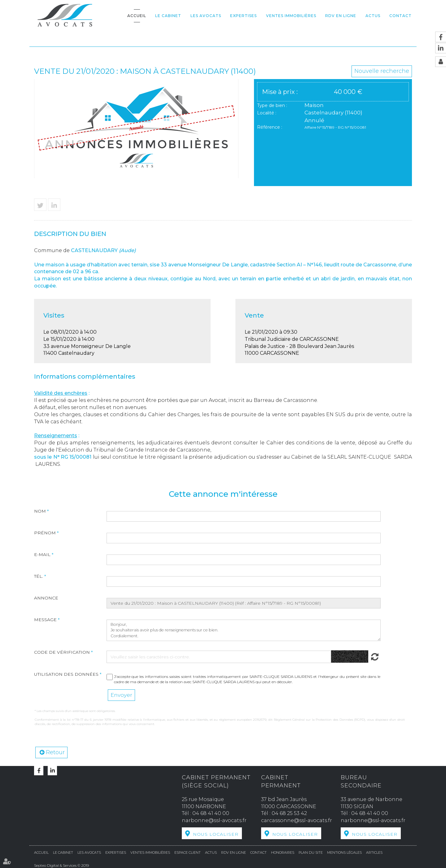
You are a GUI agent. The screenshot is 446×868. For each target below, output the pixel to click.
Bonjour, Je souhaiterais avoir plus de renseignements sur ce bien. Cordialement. (244, 630)
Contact (400, 16)
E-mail (42, 554)
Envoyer (121, 695)
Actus (373, 16)
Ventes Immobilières (291, 16)
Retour (55, 752)
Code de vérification (62, 652)
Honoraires (283, 852)
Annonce (46, 598)
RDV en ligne (341, 16)
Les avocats (206, 16)
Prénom (45, 533)
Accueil (137, 16)
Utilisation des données (66, 674)
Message (45, 620)
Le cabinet (168, 16)
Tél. (39, 576)
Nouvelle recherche (382, 71)
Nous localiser (216, 834)
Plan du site (311, 852)
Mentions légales (344, 852)
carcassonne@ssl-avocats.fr (297, 820)
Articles (374, 852)
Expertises (243, 16)
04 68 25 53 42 (289, 813)
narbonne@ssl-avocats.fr (214, 820)
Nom (40, 511)
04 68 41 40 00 (211, 813)
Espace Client (188, 852)
